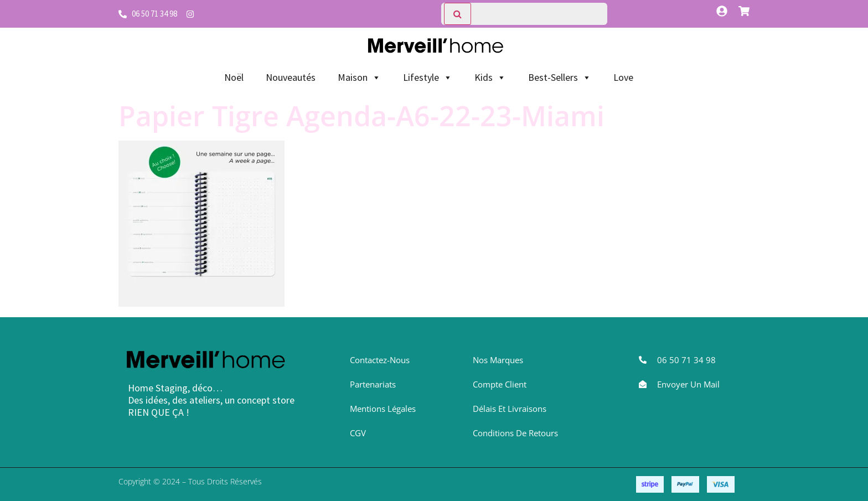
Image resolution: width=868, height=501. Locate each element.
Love (623, 77)
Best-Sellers (560, 78)
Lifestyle (428, 78)
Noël (234, 77)
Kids (490, 78)
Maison (359, 78)
